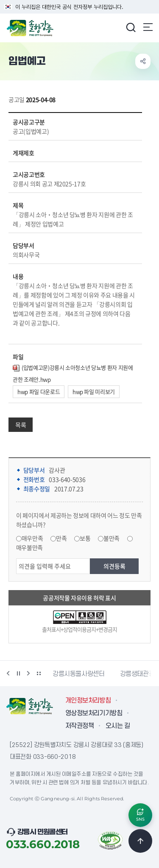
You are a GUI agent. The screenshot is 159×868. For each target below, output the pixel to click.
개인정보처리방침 (88, 700)
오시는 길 (118, 726)
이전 (8, 673)
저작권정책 (79, 726)
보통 (85, 538)
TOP (140, 841)
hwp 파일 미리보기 (94, 391)
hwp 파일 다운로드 (39, 391)
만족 (61, 538)
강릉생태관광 (137, 674)
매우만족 (32, 538)
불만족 (112, 538)
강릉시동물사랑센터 (79, 674)
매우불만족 (29, 547)
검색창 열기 (131, 27)
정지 (18, 673)
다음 (28, 673)
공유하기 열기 (143, 61)
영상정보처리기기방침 (94, 713)
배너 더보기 (39, 673)
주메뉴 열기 (148, 27)
